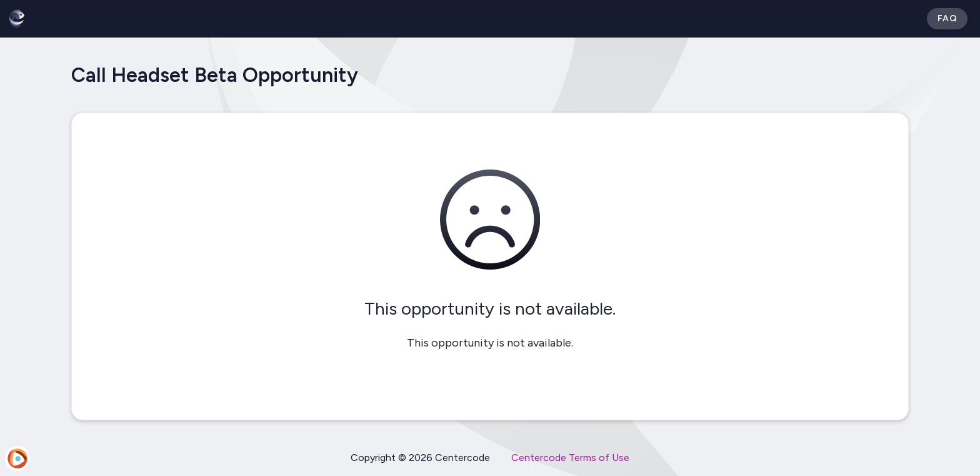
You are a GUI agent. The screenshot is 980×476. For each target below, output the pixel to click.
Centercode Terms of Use (570, 458)
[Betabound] (17, 19)
